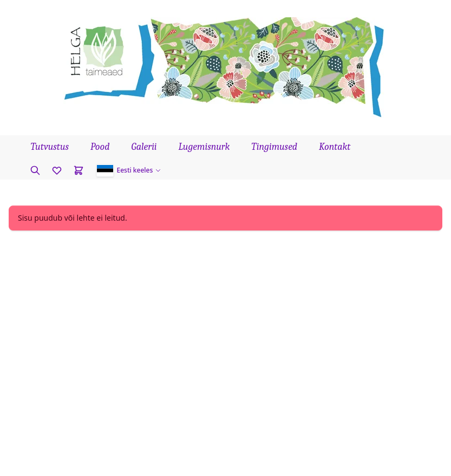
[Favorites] (57, 170)
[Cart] (79, 170)
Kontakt (335, 147)
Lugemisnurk (204, 147)
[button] (129, 170)
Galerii (144, 147)
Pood (100, 147)
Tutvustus (50, 147)
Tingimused (274, 147)
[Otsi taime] (35, 170)
